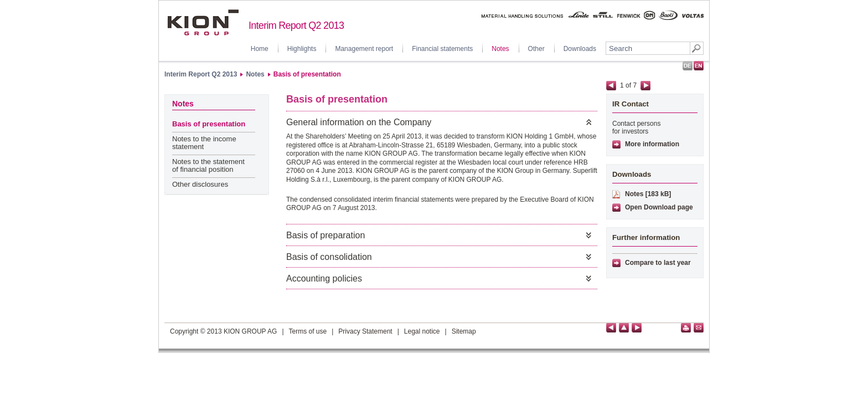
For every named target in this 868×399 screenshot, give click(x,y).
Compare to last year (658, 263)
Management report (364, 49)
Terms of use (308, 331)
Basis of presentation (307, 74)
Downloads (580, 49)
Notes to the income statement (204, 143)
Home (260, 49)
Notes (500, 49)
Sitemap (464, 331)
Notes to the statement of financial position (208, 165)
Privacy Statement (365, 331)
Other (536, 49)
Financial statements (442, 49)
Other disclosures (200, 184)
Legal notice (422, 331)
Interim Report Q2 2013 (201, 74)
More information (652, 144)
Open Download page (659, 207)
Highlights (302, 49)
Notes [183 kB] (648, 194)
